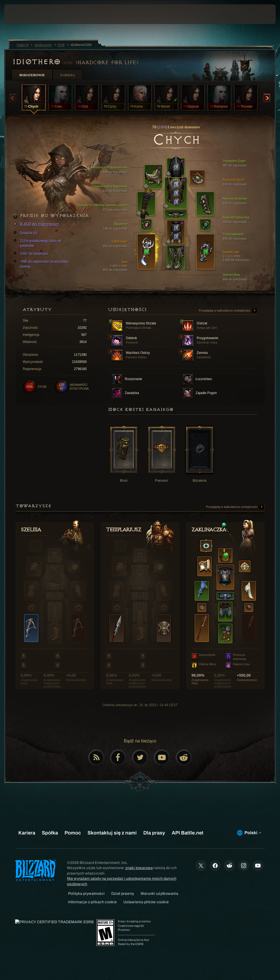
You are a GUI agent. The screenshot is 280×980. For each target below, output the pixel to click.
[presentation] (21, 14)
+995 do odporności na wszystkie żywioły (41, 264)
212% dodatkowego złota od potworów (38, 243)
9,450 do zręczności (37, 225)
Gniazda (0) (26, 233)
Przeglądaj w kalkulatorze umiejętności (228, 311)
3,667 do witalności (31, 254)
